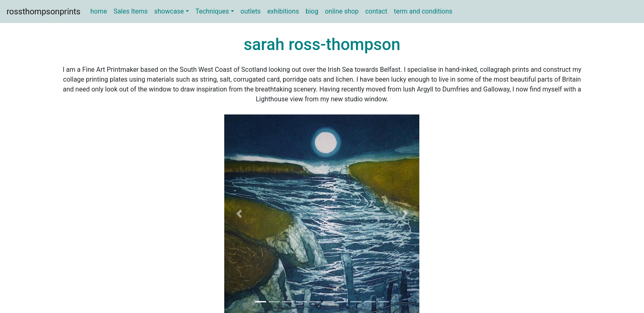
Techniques (212, 11)
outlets (251, 11)
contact (376, 11)
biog (312, 11)
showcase (169, 11)
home (99, 11)
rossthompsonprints (44, 11)
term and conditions (423, 11)
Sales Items (130, 11)
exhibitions (283, 11)
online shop (342, 11)
